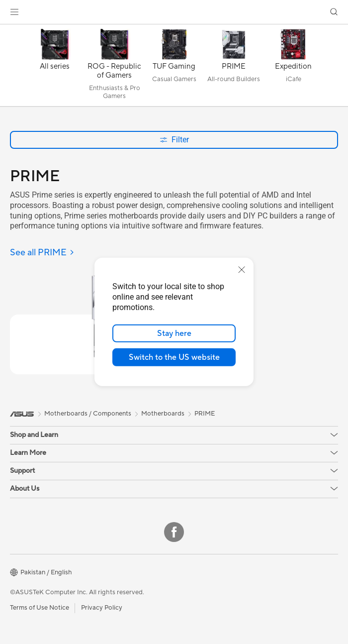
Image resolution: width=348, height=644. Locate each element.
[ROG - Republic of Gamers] (114, 68)
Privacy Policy (102, 608)
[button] (14, 12)
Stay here (174, 333)
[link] (174, 12)
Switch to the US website (174, 357)
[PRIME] (234, 68)
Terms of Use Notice (40, 608)
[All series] (55, 68)
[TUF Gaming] (174, 68)
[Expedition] (293, 68)
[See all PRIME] (42, 253)
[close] (242, 270)
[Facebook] (174, 532)
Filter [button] (174, 140)
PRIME (205, 414)
